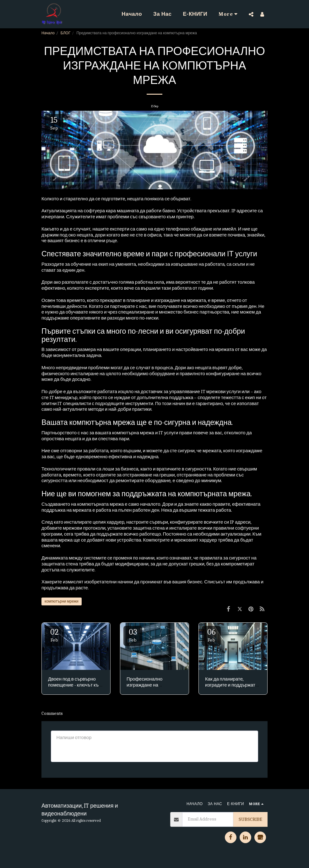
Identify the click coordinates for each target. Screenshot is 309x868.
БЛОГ (66, 33)
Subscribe (250, 819)
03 (133, 635)
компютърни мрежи (62, 601)
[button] (251, 14)
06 (211, 635)
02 (54, 635)
